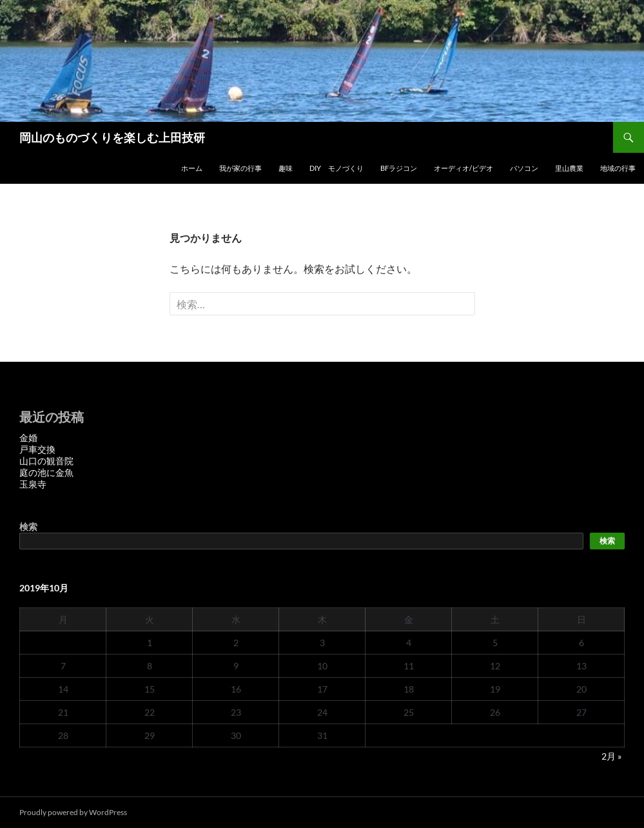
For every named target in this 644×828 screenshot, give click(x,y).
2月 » (611, 756)
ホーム (192, 168)
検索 (28, 527)
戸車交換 (37, 449)
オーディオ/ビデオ (463, 168)
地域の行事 (618, 168)
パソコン (524, 168)
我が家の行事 (240, 168)
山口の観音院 (46, 461)
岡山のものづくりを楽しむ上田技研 (112, 137)
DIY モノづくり (337, 168)
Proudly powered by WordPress (73, 812)
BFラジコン (399, 168)
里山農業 (569, 168)
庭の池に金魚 (46, 472)
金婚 (28, 438)
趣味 (286, 168)
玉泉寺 (33, 484)
